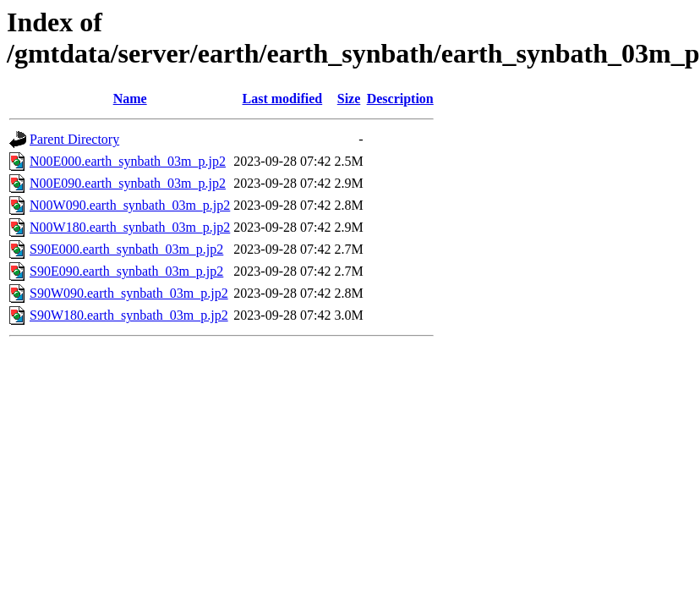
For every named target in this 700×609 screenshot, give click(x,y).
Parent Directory (74, 139)
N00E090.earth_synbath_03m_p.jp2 (128, 183)
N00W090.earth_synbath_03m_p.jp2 (130, 205)
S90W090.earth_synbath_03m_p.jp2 (129, 293)
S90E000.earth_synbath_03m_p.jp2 (126, 249)
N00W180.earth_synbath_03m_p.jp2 (130, 227)
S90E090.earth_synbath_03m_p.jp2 (126, 271)
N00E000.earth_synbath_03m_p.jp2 (128, 161)
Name (130, 99)
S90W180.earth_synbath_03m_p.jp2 (129, 315)
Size (349, 99)
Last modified (283, 99)
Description (400, 99)
